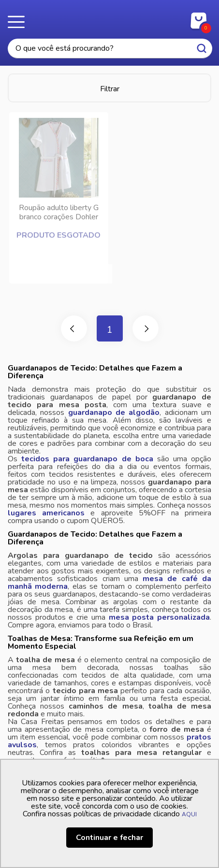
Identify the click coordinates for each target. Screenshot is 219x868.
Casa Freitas (109, 18)
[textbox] (110, 49)
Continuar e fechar (109, 838)
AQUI (189, 814)
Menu (19, 22)
